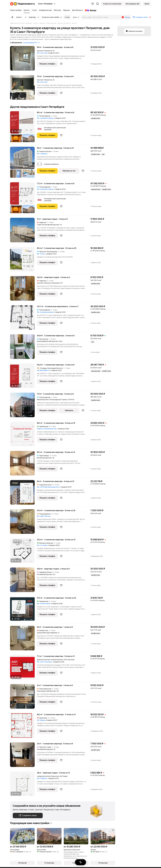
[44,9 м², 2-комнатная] (23, 348)
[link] (147, 4)
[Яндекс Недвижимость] (24, 4)
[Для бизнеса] (77, 10)
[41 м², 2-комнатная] (23, 698)
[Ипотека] (57, 10)
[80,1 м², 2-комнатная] (23, 727)
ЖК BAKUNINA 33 (43, 370)
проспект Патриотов (44, 51)
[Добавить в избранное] (61, 64)
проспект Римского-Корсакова (48, 283)
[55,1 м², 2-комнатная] (23, 464)
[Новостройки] (16, 10)
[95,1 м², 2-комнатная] (23, 128)
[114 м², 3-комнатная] (23, 406)
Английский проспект (45, 574)
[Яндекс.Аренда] (90, 10)
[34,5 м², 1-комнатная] (23, 552)
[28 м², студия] (23, 784)
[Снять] (34, 10)
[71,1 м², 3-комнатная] (23, 668)
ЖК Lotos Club (42, 53)
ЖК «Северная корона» (45, 118)
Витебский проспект (44, 458)
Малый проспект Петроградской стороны (52, 400)
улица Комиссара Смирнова (47, 633)
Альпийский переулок (45, 749)
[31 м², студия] (23, 231)
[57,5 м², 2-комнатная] (23, 610)
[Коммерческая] (45, 10)
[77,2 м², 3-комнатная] (23, 199)
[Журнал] (67, 10)
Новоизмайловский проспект (48, 341)
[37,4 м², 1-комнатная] (23, 523)
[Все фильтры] (12, 17)
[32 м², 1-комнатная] (23, 756)
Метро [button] (127, 17)
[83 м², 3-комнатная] (23, 639)
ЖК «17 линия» (42, 545)
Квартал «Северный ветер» (47, 429)
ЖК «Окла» (41, 254)
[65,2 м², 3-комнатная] (23, 260)
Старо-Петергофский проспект (48, 225)
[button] (97, 4)
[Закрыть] (150, 17)
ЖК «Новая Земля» (44, 604)
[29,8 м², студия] (23, 581)
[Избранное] (93, 4)
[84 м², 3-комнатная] (23, 494)
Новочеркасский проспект (47, 691)
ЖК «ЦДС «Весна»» (44, 516)
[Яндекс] (12, 4)
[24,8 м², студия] (23, 290)
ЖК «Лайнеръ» (42, 154)
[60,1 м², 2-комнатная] (23, 435)
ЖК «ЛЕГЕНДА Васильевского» (48, 487)
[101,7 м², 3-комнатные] (23, 319)
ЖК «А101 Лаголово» (45, 662)
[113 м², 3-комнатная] (23, 89)
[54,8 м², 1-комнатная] (23, 377)
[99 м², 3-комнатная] (23, 59)
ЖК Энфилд (41, 720)
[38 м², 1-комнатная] (23, 163)
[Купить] (27, 10)
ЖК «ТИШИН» (42, 778)
